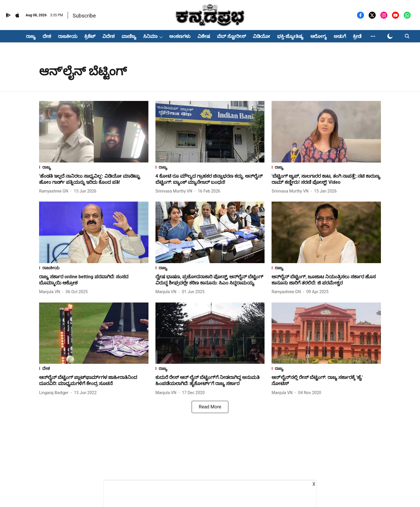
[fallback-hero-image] (94, 132)
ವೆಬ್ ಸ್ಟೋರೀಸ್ (231, 36)
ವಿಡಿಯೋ (261, 36)
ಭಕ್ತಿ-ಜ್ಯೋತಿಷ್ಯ (290, 36)
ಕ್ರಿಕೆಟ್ (90, 36)
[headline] (94, 179)
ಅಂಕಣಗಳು (180, 36)
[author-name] (55, 191)
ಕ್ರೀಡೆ (357, 36)
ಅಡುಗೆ (340, 36)
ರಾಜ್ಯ (31, 36)
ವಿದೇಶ (108, 36)
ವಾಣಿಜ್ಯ (129, 36)
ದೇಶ (47, 36)
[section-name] (94, 168)
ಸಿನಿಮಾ (150, 36)
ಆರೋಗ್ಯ (318, 36)
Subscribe (84, 16)
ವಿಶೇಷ (204, 36)
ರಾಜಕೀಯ (68, 36)
